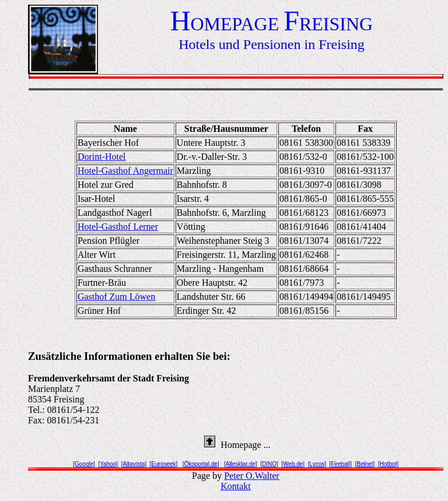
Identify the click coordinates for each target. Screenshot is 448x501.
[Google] (84, 464)
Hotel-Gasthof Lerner (118, 227)
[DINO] (269, 464)
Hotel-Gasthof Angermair (125, 171)
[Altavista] (134, 464)
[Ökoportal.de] (201, 464)
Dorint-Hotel (102, 157)
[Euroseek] (164, 464)
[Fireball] (341, 464)
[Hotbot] (388, 464)
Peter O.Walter (252, 476)
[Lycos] (317, 464)
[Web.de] (293, 464)
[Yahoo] (108, 464)
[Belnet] (365, 464)
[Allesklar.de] (241, 464)
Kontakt (236, 486)
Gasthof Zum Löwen (116, 297)
